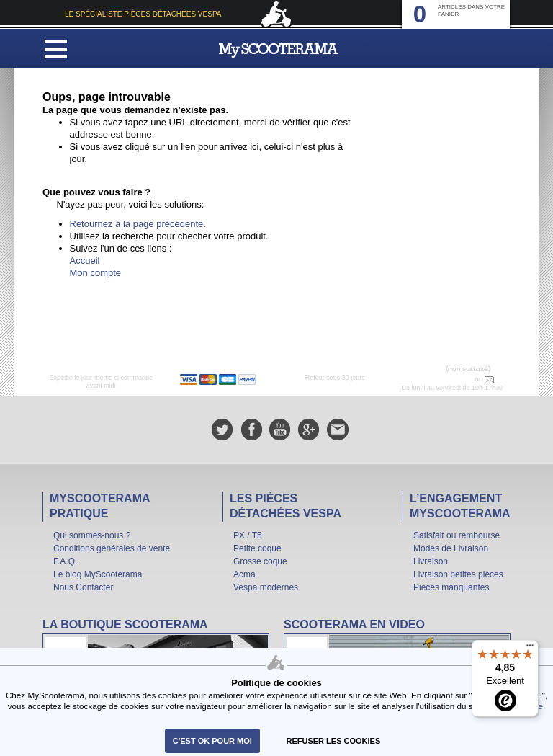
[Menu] (530, 649)
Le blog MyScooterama (98, 574)
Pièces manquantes (451, 587)
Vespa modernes (266, 587)
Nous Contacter (83, 587)
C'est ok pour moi (212, 741)
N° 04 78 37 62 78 (442, 379)
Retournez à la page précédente (137, 224)
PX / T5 (248, 535)
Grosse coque (260, 561)
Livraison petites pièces (458, 574)
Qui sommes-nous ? (92, 535)
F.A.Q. (65, 561)
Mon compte (96, 273)
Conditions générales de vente (112, 548)
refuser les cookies (334, 741)
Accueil (85, 261)
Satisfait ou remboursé (457, 535)
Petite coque (257, 548)
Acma (244, 574)
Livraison (431, 561)
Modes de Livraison (451, 548)
